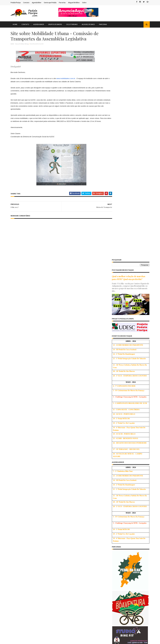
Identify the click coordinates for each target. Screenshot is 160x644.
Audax (27, 510)
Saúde (48, 570)
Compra (32, 519)
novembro (113, 560)
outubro (112, 564)
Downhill (19, 536)
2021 (109, 523)
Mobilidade (35, 553)
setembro (113, 567)
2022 (109, 520)
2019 (109, 530)
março (112, 587)
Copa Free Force (46, 519)
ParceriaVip (41, 562)
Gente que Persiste (41, 540)
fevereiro (113, 591)
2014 (109, 547)
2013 (109, 550)
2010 (109, 628)
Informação (46, 544)
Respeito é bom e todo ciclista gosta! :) (124, 604)
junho (111, 577)
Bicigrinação (20, 514)
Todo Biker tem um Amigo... (120, 607)
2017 (109, 537)
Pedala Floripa (19, 3)
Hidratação (32, 544)
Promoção (28, 570)
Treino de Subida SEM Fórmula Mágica (85, 519)
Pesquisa (43, 566)
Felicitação (48, 536)
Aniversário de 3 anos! (117, 611)
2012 (109, 554)
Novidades (46, 557)
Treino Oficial (46, 575)
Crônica (18, 523)
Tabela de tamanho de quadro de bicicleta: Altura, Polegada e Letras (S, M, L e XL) (85, 512)
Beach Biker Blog (116, 495)
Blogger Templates (42, 641)
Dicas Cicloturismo (36, 527)
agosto (112, 570)
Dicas (28, 523)
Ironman (31, 549)
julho (111, 574)
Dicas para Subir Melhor (79, 530)
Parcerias (65, 3)
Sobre (87, 3)
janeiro (112, 594)
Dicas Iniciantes (38, 532)
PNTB (18, 570)
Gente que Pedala (53, 3)
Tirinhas (19, 575)
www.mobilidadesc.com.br (69, 86)
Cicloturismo (75, 24)
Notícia (34, 557)
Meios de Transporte (117, 614)
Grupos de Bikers (58, 24)
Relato (39, 570)
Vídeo (18, 579)
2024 (109, 513)
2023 (109, 516)
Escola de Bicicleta (117, 490)
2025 (109, 509)
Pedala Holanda (115, 601)
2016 (109, 540)
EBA (28, 536)
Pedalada (19, 566)
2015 (109, 544)
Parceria (29, 562)
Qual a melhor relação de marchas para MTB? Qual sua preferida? (126, 49)
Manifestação (21, 553)
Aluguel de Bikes (77, 3)
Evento (37, 536)
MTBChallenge (21, 557)
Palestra (19, 562)
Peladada (31, 566)
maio (111, 581)
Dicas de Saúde (21, 532)
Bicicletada (38, 510)
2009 (109, 632)
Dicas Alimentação (42, 523)
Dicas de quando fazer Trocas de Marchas (126, 597)
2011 (109, 625)
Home (18, 24)
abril (111, 584)
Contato (29, 3)
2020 (109, 527)
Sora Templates (27, 641)
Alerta (18, 510)
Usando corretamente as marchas (83, 560)
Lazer (40, 549)
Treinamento (31, 575)
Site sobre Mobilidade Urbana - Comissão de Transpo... (127, 619)
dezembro (113, 557)
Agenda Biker (40, 3)
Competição (20, 519)
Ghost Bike (20, 544)
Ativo (111, 493)
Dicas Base (20, 527)
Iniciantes (19, 549)
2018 (109, 533)
